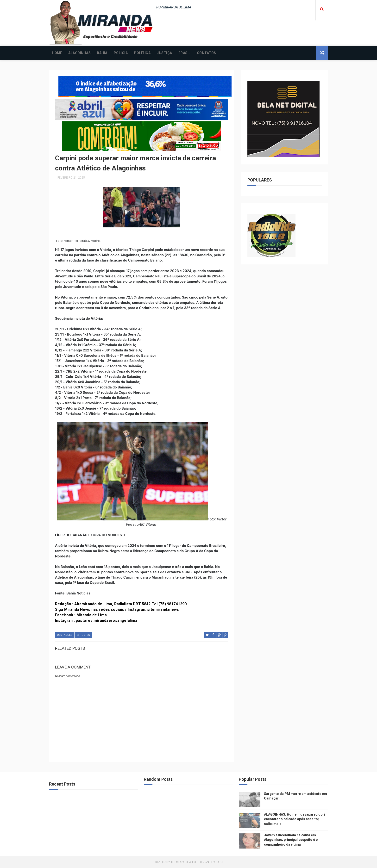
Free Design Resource (208, 862)
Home (57, 53)
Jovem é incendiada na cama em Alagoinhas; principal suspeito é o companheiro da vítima (291, 840)
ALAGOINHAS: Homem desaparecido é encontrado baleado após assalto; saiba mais (295, 819)
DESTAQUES (65, 635)
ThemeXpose (180, 862)
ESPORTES (83, 635)
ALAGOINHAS (79, 53)
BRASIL (185, 53)
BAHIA (102, 53)
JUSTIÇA (164, 53)
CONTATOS (207, 53)
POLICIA (121, 53)
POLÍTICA (142, 53)
